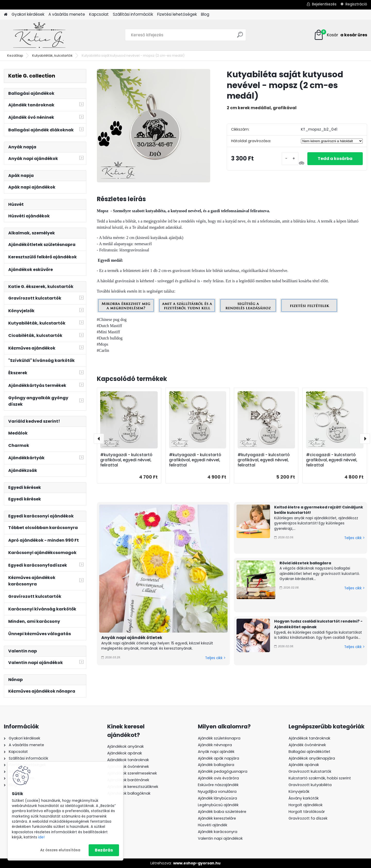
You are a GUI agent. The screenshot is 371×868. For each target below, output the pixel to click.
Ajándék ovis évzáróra (218, 778)
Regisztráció (356, 4)
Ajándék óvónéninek (307, 745)
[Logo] (39, 35)
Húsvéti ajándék (213, 825)
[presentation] (99, 439)
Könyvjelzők (299, 792)
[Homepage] (6, 15)
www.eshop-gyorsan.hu (197, 863)
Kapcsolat (99, 14)
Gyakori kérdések (28, 14)
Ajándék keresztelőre (217, 818)
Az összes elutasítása (60, 850)
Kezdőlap (15, 56)
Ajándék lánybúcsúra (217, 798)
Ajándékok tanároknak (128, 760)
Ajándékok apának (125, 753)
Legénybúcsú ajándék (218, 805)
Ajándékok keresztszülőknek (133, 787)
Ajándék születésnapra (219, 738)
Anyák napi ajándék (216, 752)
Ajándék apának (304, 765)
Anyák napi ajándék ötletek (132, 638)
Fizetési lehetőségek (177, 14)
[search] (240, 37)
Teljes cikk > (215, 658)
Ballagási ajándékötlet (309, 752)
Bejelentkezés (324, 4)
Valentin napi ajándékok (220, 838)
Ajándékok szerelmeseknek (132, 773)
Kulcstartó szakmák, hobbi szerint (320, 778)
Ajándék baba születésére (222, 812)
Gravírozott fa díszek (308, 818)
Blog (205, 14)
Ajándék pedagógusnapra (223, 771)
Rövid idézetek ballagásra (305, 563)
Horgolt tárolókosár (307, 812)
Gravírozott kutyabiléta (310, 785)
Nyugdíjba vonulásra (217, 792)
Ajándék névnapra (215, 745)
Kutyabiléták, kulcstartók (52, 56)
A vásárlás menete (67, 14)
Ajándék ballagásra (216, 765)
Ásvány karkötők (304, 798)
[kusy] (290, 159)
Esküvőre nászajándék (218, 785)
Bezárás (104, 850)
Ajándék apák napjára (218, 758)
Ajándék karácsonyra (218, 832)
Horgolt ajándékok (306, 805)
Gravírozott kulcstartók (310, 771)
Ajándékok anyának (125, 746)
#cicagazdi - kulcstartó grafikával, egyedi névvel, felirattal (332, 460)
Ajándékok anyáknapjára (312, 758)
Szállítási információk (133, 14)
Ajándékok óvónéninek (128, 767)
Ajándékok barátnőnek (128, 780)
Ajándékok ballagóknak (129, 793)
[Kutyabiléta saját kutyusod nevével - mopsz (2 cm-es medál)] (154, 126)
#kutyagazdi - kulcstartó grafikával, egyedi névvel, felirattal (126, 460)
